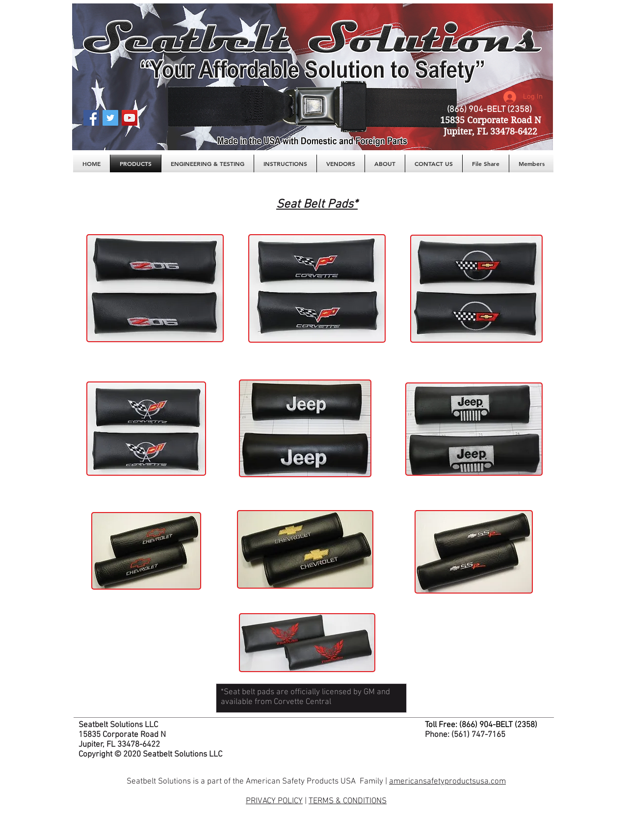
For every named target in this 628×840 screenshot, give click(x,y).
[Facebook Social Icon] (91, 118)
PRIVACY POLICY (274, 801)
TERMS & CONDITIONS (348, 801)
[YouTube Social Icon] (130, 118)
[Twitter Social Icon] (110, 118)
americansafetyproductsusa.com (447, 782)
